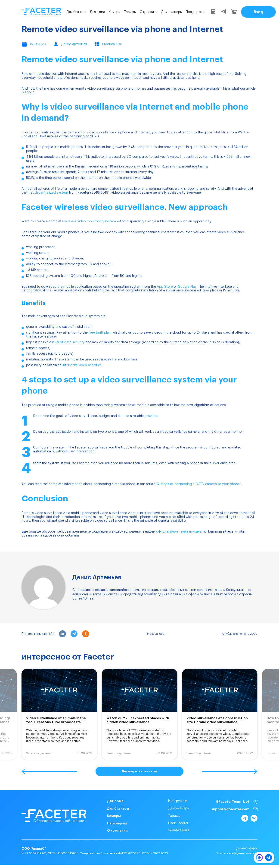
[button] (49, 771)
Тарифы (130, 12)
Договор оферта (247, 848)
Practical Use (156, 634)
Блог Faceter (178, 823)
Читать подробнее (38, 753)
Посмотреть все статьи (139, 771)
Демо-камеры (172, 12)
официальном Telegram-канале (181, 532)
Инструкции (178, 801)
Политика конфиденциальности (237, 853)
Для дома (97, 12)
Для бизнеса (76, 12)
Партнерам (117, 823)
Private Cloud (179, 830)
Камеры (115, 12)
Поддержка (195, 12)
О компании (117, 830)
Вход (258, 12)
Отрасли (147, 12)
